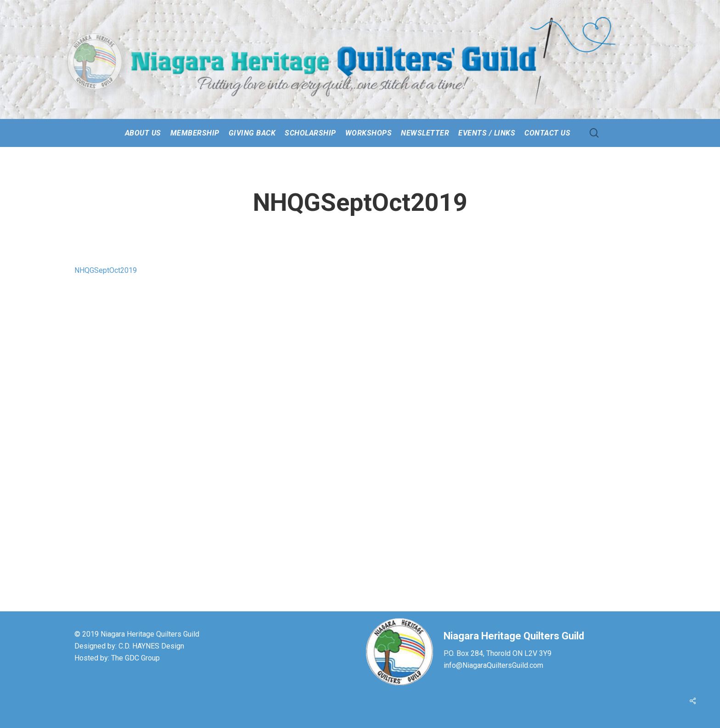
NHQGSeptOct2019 (106, 270)
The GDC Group (135, 658)
